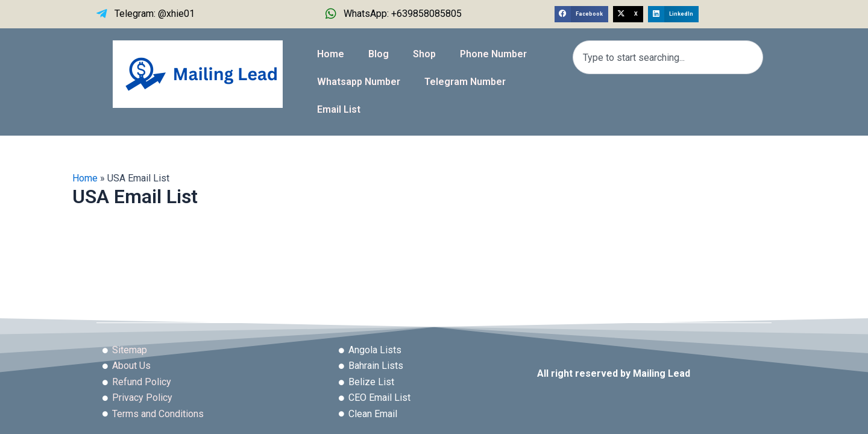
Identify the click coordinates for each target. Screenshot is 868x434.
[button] (581, 14)
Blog (379, 54)
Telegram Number (465, 82)
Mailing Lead (662, 373)
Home (331, 54)
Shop (424, 54)
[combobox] (668, 57)
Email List (339, 109)
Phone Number (493, 54)
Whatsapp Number (359, 82)
